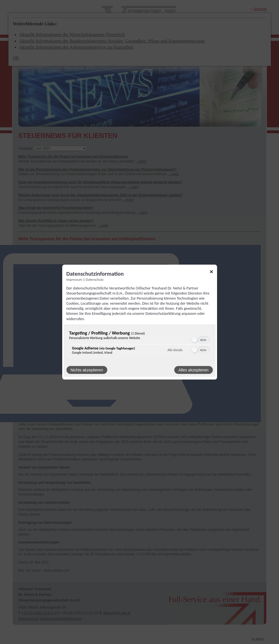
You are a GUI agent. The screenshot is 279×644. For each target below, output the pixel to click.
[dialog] (140, 322)
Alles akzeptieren (194, 370)
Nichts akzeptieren (87, 370)
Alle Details (175, 350)
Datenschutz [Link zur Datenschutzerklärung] (95, 279)
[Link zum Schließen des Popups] (211, 272)
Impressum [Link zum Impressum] (74, 279)
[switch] (200, 340)
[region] (140, 344)
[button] (195, 340)
